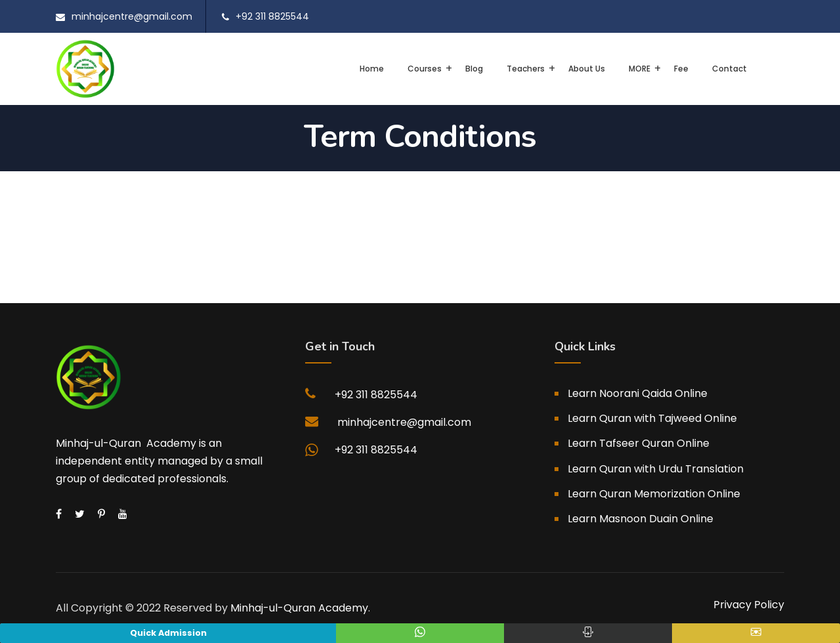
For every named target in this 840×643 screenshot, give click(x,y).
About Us (587, 69)
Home (372, 69)
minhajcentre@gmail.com (132, 16)
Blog (474, 69)
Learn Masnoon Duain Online (640, 519)
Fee (681, 69)
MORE (640, 69)
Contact (729, 69)
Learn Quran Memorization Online (654, 494)
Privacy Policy (749, 605)
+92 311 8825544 (272, 16)
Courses (425, 69)
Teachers (526, 69)
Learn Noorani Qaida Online (638, 393)
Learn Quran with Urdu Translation (656, 469)
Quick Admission (168, 633)
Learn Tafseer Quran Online (639, 443)
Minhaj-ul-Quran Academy (299, 608)
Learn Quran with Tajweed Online (652, 418)
